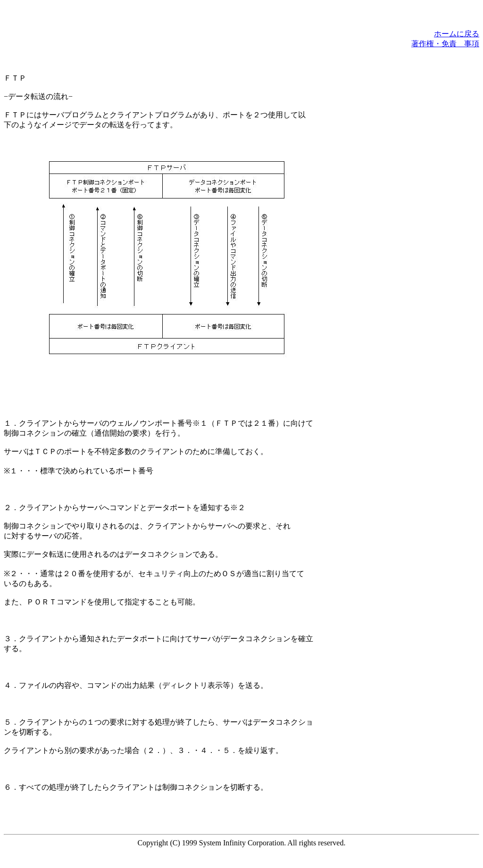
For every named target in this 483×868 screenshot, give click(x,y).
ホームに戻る (457, 34)
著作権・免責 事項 (445, 44)
